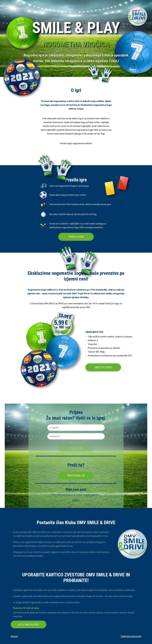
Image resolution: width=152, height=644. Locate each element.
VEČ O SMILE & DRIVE (28, 625)
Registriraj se (76, 475)
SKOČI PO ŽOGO (103, 367)
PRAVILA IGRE (76, 237)
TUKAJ (114, 61)
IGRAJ (76, 500)
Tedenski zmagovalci (131, 636)
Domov (14, 636)
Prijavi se (76, 448)
